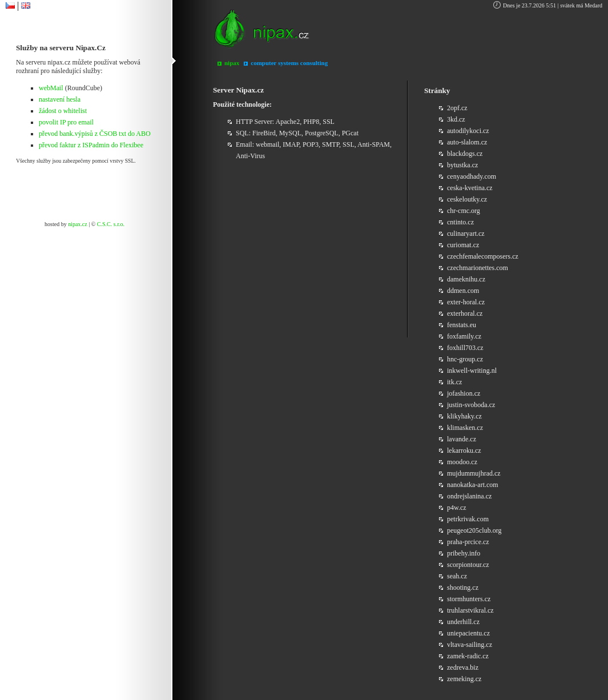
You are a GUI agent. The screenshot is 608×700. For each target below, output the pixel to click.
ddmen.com (463, 291)
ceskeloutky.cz (467, 199)
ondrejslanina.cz (469, 496)
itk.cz (454, 382)
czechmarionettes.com (478, 268)
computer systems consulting (289, 63)
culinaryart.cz (466, 234)
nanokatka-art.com (473, 485)
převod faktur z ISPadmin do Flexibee (91, 145)
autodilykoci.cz (468, 131)
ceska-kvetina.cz (470, 188)
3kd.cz (456, 119)
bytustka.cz (462, 165)
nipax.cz (78, 224)
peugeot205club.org (474, 530)
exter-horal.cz (466, 302)
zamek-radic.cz (468, 656)
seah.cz (457, 576)
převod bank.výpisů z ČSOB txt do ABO (95, 134)
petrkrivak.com (468, 519)
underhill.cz (463, 622)
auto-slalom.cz (467, 142)
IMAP (291, 144)
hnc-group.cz (465, 359)
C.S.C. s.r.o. (111, 224)
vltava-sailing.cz (470, 645)
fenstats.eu (462, 325)
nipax (232, 63)
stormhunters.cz (469, 599)
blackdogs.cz (465, 154)
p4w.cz (457, 508)
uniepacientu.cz (468, 633)
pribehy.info (464, 553)
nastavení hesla (60, 99)
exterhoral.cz (465, 313)
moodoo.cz (462, 462)
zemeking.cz (464, 679)
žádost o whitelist (63, 111)
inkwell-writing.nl (472, 371)
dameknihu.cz (466, 279)
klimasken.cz (465, 428)
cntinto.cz (460, 222)
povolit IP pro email (66, 122)
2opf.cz (457, 108)
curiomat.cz (463, 245)
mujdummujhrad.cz (474, 473)
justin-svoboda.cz (471, 405)
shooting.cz (463, 588)
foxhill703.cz (465, 348)
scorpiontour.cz (468, 565)
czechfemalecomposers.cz (483, 256)
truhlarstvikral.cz (470, 610)
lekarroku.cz (464, 450)
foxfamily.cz (464, 336)
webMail (51, 88)
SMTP (331, 144)
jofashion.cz (464, 393)
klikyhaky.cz (464, 416)
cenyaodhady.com (472, 176)
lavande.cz (462, 439)
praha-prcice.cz (468, 542)
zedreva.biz (463, 667)
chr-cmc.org (464, 211)
